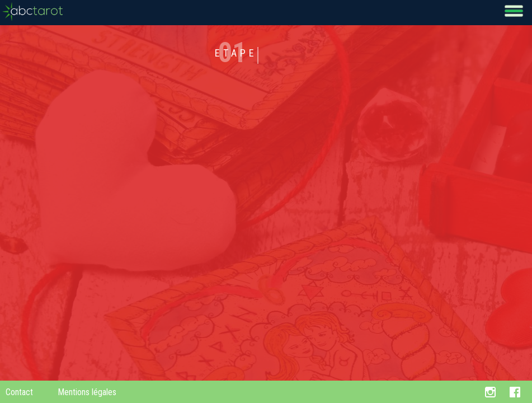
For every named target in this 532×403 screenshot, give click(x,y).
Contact (19, 392)
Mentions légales (87, 392)
